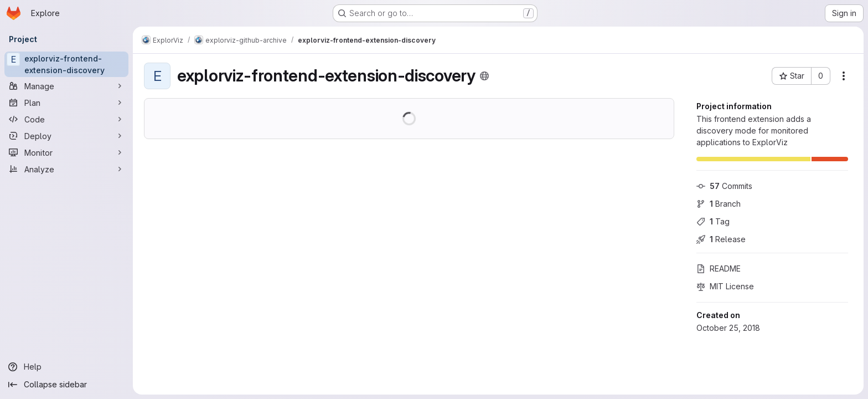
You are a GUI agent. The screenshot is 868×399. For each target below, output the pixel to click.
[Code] (66, 119)
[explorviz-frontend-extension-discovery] (66, 64)
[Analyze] (66, 169)
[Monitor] (66, 152)
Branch (719, 204)
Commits (724, 186)
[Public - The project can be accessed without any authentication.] (484, 76)
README (719, 268)
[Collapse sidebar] (66, 385)
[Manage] (66, 86)
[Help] (66, 367)
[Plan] (66, 103)
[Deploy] (66, 136)
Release (721, 239)
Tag (713, 221)
